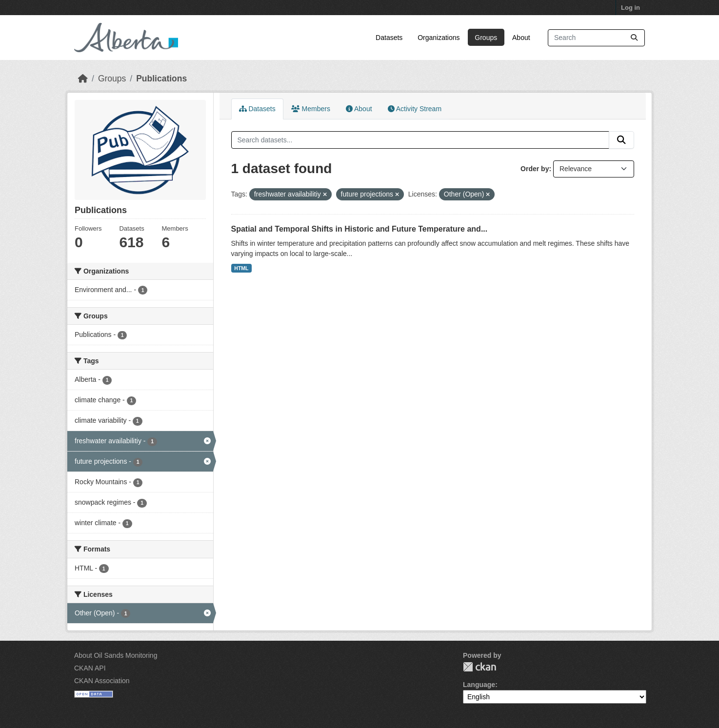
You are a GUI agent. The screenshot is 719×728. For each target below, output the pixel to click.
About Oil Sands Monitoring (116, 655)
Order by (535, 169)
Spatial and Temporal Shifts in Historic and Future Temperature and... (359, 229)
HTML (241, 268)
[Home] (83, 79)
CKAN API (90, 668)
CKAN (479, 667)
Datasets (389, 38)
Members (311, 109)
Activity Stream (415, 109)
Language (479, 685)
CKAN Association (102, 681)
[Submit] (634, 38)
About (521, 38)
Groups (486, 38)
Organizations (439, 38)
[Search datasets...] (596, 38)
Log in (630, 8)
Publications (161, 79)
